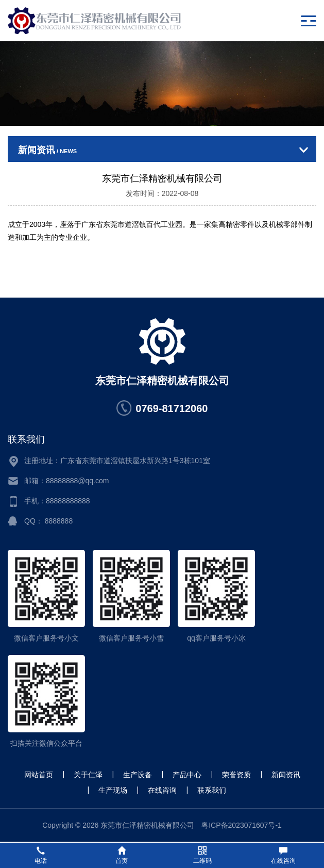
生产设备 (138, 775)
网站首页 (39, 775)
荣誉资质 (236, 775)
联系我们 (212, 790)
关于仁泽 (88, 775)
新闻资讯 (286, 775)
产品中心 (187, 775)
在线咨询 (162, 790)
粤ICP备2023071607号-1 (242, 825)
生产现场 (113, 790)
